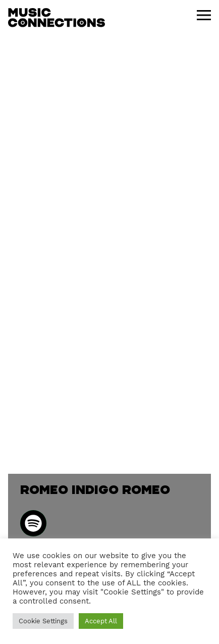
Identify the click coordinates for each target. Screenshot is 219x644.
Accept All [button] (101, 621)
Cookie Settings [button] (43, 621)
